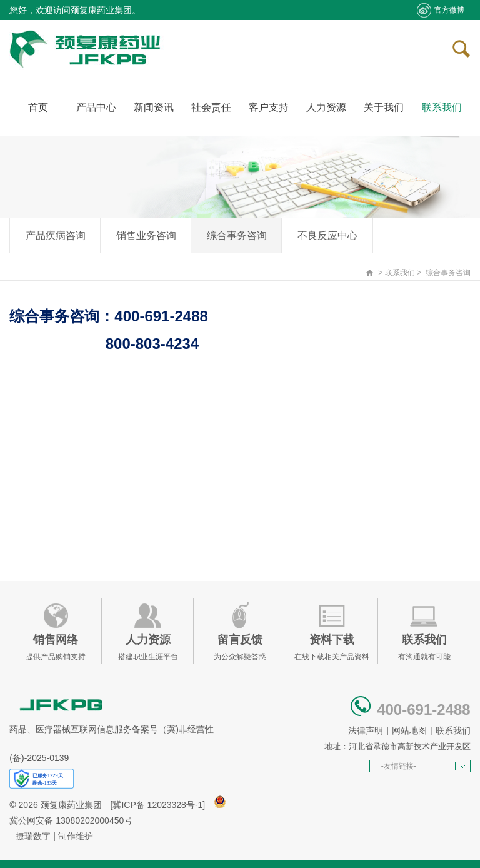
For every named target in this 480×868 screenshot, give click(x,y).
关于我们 (384, 107)
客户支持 (269, 107)
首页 (38, 107)
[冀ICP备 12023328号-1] (158, 805)
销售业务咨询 (146, 235)
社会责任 (211, 107)
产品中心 (96, 107)
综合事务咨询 (237, 235)
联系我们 (442, 107)
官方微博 (440, 10)
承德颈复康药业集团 (87, 49)
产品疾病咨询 (56, 235)
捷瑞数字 (33, 836)
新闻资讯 (154, 107)
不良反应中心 (327, 235)
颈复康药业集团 (71, 805)
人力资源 (326, 107)
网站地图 (409, 730)
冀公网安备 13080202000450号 (71, 820)
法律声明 (366, 730)
